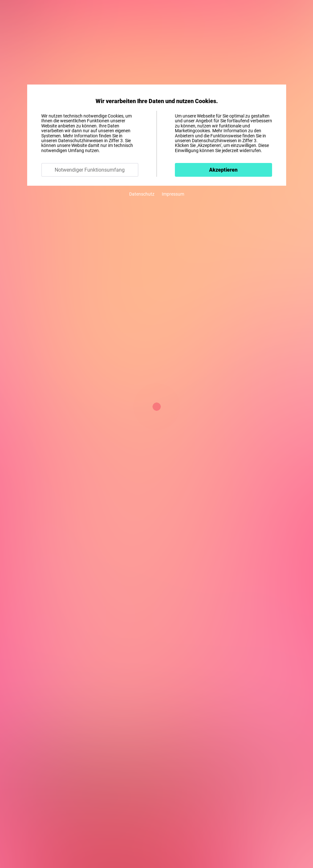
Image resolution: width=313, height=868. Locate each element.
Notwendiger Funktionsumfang (90, 170)
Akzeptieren (223, 170)
